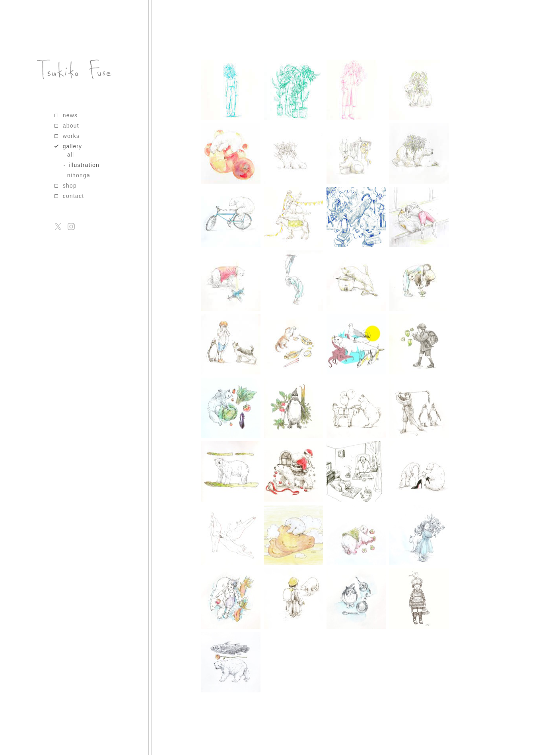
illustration (84, 165)
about (71, 126)
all (71, 155)
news (70, 115)
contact (74, 196)
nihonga (79, 175)
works (71, 136)
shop (70, 186)
